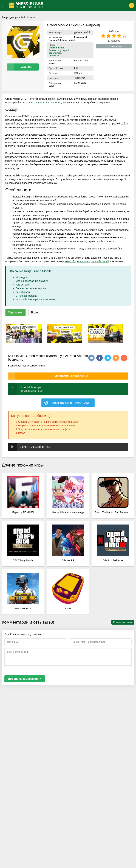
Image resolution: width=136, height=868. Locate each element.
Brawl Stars (84, 261)
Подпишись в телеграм (66, 403)
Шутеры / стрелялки (59, 52)
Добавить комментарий (25, 679)
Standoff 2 (70, 261)
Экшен (52, 50)
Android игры (28, 17)
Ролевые (54, 56)
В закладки (114, 46)
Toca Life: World (100, 261)
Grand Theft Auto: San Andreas (43, 103)
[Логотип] (62, 5)
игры (22, 103)
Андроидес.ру (10, 17)
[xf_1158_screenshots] (24, 333)
